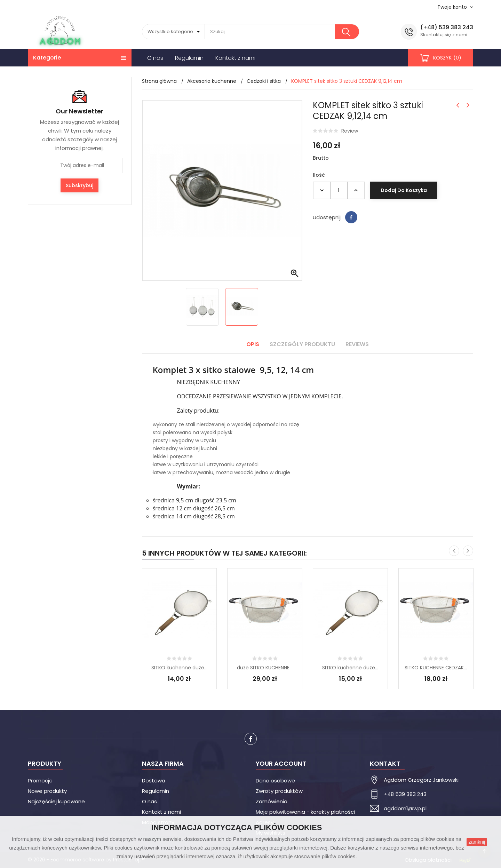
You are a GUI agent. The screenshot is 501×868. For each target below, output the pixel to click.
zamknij (477, 842)
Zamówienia (272, 801)
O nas (149, 801)
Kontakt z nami (161, 812)
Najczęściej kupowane (56, 801)
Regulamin (156, 791)
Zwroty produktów (279, 791)
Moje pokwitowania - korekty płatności (305, 812)
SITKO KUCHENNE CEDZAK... (436, 668)
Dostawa (154, 781)
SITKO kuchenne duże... (179, 668)
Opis (253, 344)
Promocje (40, 781)
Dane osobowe (275, 781)
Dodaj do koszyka (404, 190)
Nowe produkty (47, 791)
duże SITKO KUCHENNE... (265, 668)
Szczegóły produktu (302, 344)
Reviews (357, 344)
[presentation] (454, 551)
